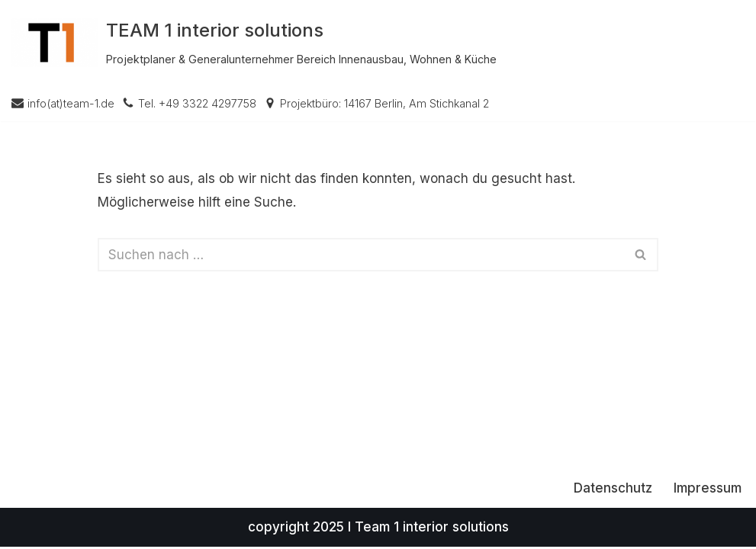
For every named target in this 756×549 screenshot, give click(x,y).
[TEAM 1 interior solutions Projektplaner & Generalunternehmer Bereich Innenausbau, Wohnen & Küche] (254, 43)
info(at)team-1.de (71, 103)
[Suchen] (361, 255)
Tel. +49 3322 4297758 (197, 103)
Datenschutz (613, 490)
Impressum (708, 490)
